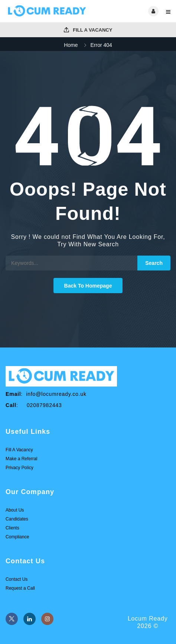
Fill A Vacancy (88, 30)
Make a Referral (21, 459)
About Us (15, 510)
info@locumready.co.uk (56, 394)
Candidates (17, 519)
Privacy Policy (19, 468)
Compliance (17, 537)
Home (71, 45)
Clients (12, 528)
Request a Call (20, 588)
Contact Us (17, 579)
